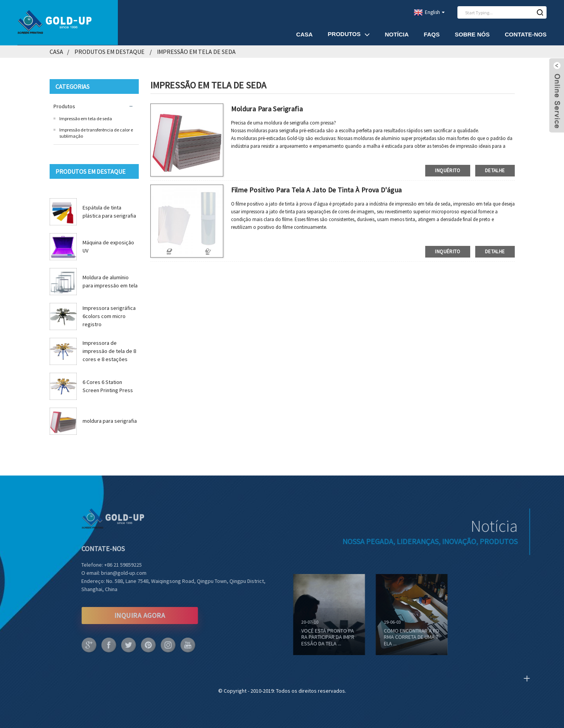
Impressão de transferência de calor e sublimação (96, 133)
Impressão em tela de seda (196, 52)
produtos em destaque (110, 52)
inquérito (448, 170)
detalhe (495, 170)
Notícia (397, 34)
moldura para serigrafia (110, 421)
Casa (304, 34)
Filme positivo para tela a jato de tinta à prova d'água (316, 190)
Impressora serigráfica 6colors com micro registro (109, 316)
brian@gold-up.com (110, 573)
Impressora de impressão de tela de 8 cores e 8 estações (109, 351)
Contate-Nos (526, 34)
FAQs (432, 34)
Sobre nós (472, 34)
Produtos (349, 34)
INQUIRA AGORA (126, 615)
